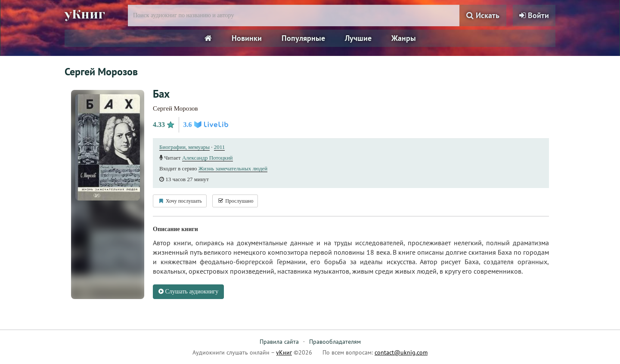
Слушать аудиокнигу (188, 292)
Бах (161, 94)
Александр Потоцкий (208, 158)
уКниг (85, 14)
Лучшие (358, 38)
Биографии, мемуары (184, 147)
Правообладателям (335, 342)
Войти (534, 15)
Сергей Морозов (175, 108)
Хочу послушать (180, 201)
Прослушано (235, 201)
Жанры (404, 38)
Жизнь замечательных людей (233, 168)
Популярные (303, 38)
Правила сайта (279, 342)
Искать (483, 15)
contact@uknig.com (401, 352)
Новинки (247, 38)
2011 (220, 147)
